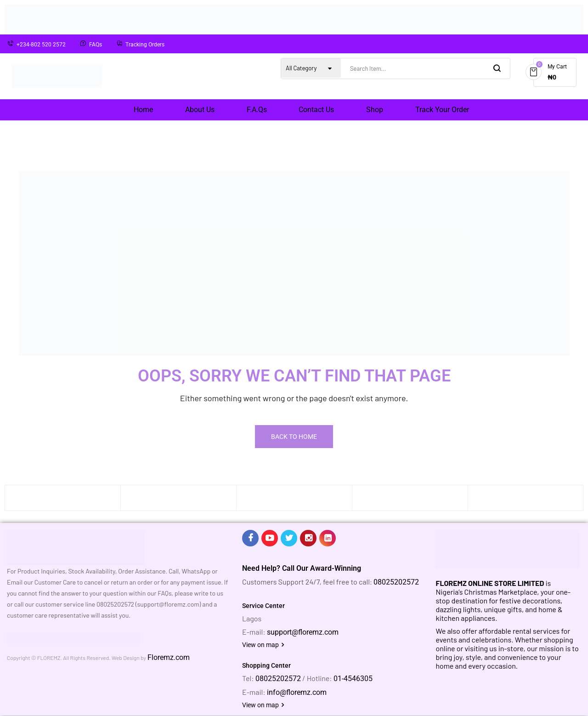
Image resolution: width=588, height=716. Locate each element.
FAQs (96, 45)
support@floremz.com (303, 632)
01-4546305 (353, 679)
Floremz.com (169, 657)
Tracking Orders (145, 45)
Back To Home (294, 437)
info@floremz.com (297, 692)
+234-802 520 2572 (41, 45)
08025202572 (396, 582)
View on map (263, 645)
